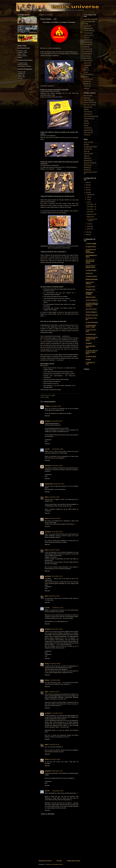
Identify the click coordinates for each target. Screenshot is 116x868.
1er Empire (87, 128)
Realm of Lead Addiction (90, 283)
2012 (87, 190)
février (89, 226)
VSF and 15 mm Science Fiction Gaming (90, 261)
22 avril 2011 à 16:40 (58, 449)
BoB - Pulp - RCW (89, 105)
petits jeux (86, 81)
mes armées (87, 44)
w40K (85, 109)
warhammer (87, 160)
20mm (85, 70)
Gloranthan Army (90, 290)
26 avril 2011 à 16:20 (57, 629)
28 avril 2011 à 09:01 (55, 759)
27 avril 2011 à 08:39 (55, 680)
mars (88, 224)
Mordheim (86, 167)
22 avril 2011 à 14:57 (57, 421)
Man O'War (87, 165)
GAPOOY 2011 (88, 35)
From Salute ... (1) (91, 209)
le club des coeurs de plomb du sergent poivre (92, 352)
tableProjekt (87, 54)
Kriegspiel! (89, 343)
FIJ (85, 24)
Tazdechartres (49, 484)
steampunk (87, 107)
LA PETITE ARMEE (91, 244)
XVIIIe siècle (87, 112)
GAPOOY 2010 (88, 31)
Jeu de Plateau (88, 74)
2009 (87, 235)
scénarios (86, 86)
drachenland (87, 114)
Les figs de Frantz (91, 247)
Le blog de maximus (91, 276)
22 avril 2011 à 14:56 (55, 406)
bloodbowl (86, 170)
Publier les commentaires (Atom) (54, 864)
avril (88, 202)
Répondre (47, 416)
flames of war (87, 142)
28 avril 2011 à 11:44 (57, 771)
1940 (85, 126)
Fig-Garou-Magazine (91, 312)
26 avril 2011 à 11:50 (58, 608)
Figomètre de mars (92, 214)
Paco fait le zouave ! (91, 309)
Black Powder (87, 154)
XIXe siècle (87, 96)
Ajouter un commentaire (48, 814)
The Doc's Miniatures (92, 300)
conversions (87, 49)
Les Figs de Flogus (91, 270)
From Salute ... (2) (91, 207)
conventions (87, 33)
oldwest (86, 98)
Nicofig (47, 664)
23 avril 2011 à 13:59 (54, 596)
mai (88, 200)
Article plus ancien (74, 861)
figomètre (86, 26)
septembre (90, 194)
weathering (87, 65)
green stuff (87, 58)
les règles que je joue (89, 147)
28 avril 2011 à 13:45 (58, 791)
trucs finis (86, 56)
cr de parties (87, 51)
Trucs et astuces (88, 21)
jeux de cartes (87, 79)
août (88, 197)
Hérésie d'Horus (88, 119)
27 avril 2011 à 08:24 (55, 664)
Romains (86, 135)
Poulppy (47, 406)
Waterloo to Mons (91, 297)
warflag (86, 88)
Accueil (59, 861)
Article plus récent (45, 861)
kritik (85, 144)
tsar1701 (47, 449)
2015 (87, 182)
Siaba (46, 497)
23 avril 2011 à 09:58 (54, 550)
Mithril (85, 77)
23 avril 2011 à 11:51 (57, 576)
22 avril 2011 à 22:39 (54, 497)
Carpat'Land (89, 273)
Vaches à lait (90, 212)
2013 (87, 187)
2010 (87, 232)
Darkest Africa (87, 130)
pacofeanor (48, 421)
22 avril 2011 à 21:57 (59, 484)
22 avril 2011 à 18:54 (57, 466)
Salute (47, 397)
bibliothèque (87, 42)
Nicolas (47, 518)
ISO (85, 72)
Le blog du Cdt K (90, 287)
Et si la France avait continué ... (92, 220)
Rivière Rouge (88, 100)
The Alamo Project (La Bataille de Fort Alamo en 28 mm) (92, 305)
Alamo (86, 123)
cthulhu (86, 151)
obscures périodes (89, 102)
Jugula (86, 156)
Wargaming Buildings (92, 279)
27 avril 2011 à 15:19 (57, 713)
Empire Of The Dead (89, 163)
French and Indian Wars (90, 116)
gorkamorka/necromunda (90, 172)
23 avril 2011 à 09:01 (57, 532)
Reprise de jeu (90, 217)
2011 (87, 192)
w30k (85, 121)
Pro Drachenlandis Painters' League (91, 326)
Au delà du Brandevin (92, 322)
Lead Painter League (89, 19)
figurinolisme (87, 40)
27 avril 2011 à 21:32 (54, 744)
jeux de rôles (87, 61)
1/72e (85, 68)
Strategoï (88, 360)
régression (87, 63)
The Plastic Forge (91, 334)
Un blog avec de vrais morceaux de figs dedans (92, 339)
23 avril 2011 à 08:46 (55, 518)
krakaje (86, 47)
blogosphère (87, 28)
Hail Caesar (87, 149)
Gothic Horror (87, 132)
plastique (86, 84)
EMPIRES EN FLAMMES (89, 293)
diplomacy (86, 158)
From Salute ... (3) (91, 204)
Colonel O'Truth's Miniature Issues (91, 267)
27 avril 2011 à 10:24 (54, 692)
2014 (87, 185)
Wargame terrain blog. (92, 315)
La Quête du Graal (91, 357)
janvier (89, 229)
